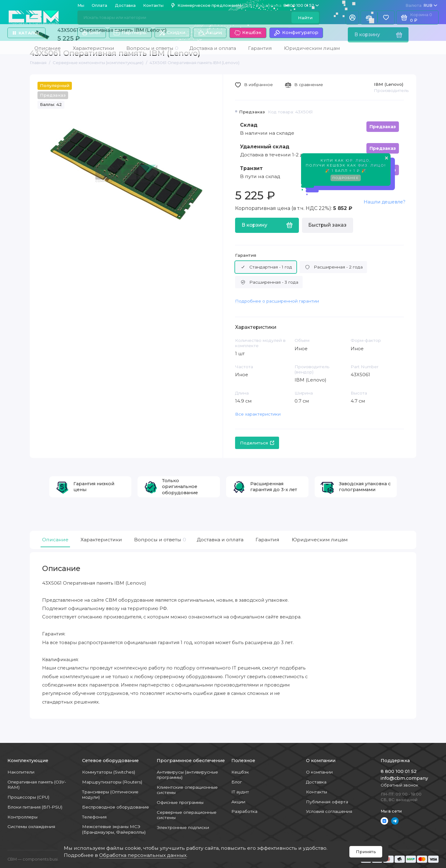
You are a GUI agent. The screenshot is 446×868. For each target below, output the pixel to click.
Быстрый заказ (327, 225)
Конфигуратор (296, 33)
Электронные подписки (183, 827)
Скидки (172, 33)
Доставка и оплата (220, 540)
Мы (81, 5)
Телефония (94, 817)
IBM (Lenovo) (389, 84)
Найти (305, 18)
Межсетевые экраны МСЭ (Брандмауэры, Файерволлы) (114, 829)
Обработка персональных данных (143, 855)
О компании (319, 772)
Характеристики (101, 540)
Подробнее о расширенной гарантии (277, 301)
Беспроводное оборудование (116, 807)
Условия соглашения (329, 811)
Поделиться (257, 443)
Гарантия (246, 255)
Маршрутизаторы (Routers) (112, 782)
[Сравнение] (369, 17)
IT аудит (240, 792)
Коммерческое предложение (207, 5)
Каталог (26, 33)
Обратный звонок (399, 785)
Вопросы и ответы (159, 540)
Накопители (21, 772)
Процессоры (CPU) (28, 797)
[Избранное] (386, 17)
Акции (210, 33)
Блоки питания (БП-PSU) (35, 807)
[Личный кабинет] (352, 17)
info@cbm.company (404, 778)
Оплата (99, 5)
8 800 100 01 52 (287, 5)
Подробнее (346, 179)
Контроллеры (22, 817)
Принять (366, 852)
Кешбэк (248, 33)
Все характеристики (258, 414)
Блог (92, 33)
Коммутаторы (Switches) (109, 772)
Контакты (153, 5)
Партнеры (130, 33)
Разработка (244, 811)
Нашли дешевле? (385, 202)
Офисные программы (180, 802)
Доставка (125, 5)
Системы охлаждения (31, 827)
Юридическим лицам (320, 540)
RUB (421, 5)
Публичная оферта (327, 802)
